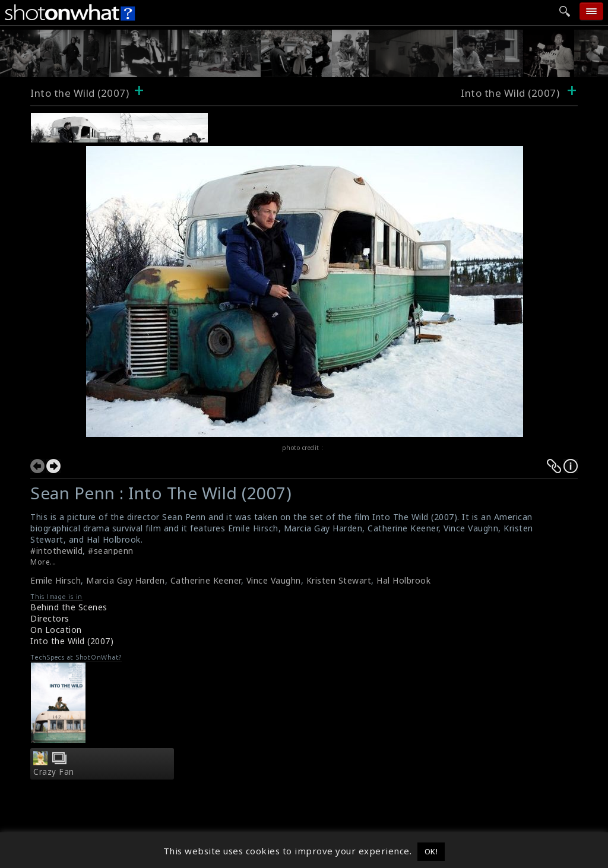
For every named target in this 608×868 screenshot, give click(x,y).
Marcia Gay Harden (126, 580)
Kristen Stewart (339, 580)
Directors (50, 618)
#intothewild (56, 551)
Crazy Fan (54, 772)
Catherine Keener (206, 580)
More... (43, 562)
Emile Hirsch (56, 580)
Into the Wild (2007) (80, 93)
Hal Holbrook (403, 580)
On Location (56, 630)
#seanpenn (111, 551)
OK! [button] (431, 851)
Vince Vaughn (274, 580)
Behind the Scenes (69, 607)
